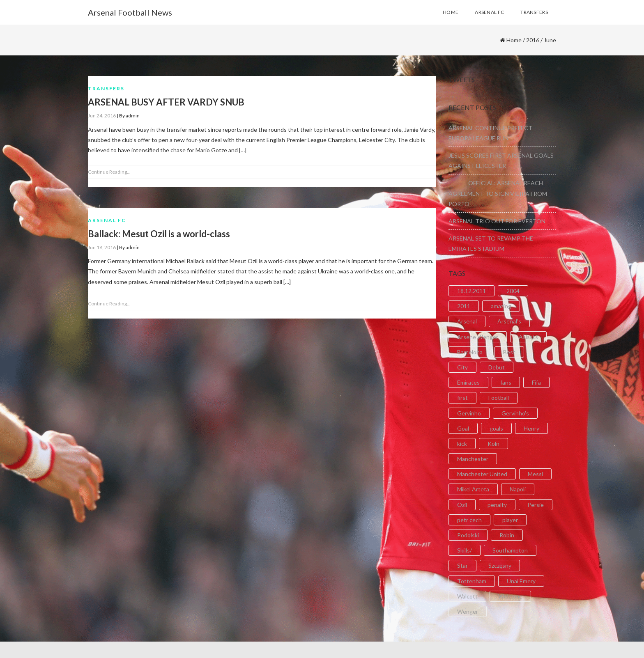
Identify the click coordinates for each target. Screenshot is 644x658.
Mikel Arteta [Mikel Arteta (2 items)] (473, 489)
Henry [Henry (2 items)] (531, 428)
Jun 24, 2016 (102, 116)
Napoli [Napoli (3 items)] (518, 489)
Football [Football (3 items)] (499, 398)
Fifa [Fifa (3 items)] (536, 382)
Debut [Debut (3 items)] (497, 367)
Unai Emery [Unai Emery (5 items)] (521, 581)
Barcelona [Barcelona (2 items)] (470, 352)
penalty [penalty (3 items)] (497, 505)
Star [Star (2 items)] (462, 565)
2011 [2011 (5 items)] (464, 306)
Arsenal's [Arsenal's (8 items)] (509, 321)
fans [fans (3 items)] (506, 382)
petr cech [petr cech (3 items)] (469, 520)
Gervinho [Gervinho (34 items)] (469, 413)
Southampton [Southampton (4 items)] (510, 550)
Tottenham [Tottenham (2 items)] (472, 581)
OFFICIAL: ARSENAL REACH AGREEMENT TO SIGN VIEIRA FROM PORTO (498, 193)
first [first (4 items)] (462, 398)
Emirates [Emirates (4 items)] (468, 382)
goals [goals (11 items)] (496, 428)
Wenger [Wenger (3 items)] (468, 611)
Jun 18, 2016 (102, 247)
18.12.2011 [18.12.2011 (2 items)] (471, 291)
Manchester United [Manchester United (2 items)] (482, 474)
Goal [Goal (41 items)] (463, 428)
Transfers (106, 88)
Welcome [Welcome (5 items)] (510, 596)
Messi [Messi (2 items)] (535, 474)
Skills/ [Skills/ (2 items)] (465, 550)
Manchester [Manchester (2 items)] (473, 459)
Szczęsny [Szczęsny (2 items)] (500, 565)
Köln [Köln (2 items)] (493, 444)
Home (514, 40)
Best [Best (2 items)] (509, 352)
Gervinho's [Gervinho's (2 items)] (515, 413)
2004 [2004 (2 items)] (513, 291)
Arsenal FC (107, 220)
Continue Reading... (109, 172)
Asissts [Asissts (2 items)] (528, 337)
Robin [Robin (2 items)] (507, 535)
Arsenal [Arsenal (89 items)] (467, 321)
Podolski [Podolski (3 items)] (468, 535)
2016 (533, 40)
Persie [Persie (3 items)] (536, 505)
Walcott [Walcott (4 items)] (467, 596)
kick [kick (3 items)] (462, 444)
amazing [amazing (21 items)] (501, 306)
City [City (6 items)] (462, 367)
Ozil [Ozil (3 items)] (462, 505)
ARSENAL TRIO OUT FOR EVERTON (497, 221)
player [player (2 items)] (510, 520)
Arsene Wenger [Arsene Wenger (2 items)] (478, 337)
